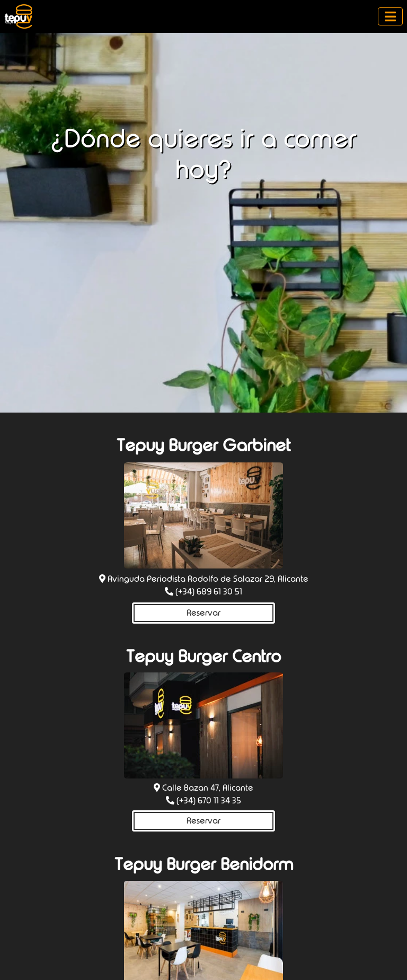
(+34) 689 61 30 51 (209, 592)
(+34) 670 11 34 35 (209, 800)
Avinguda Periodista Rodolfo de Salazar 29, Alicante (208, 579)
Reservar (203, 613)
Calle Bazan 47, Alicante (208, 788)
